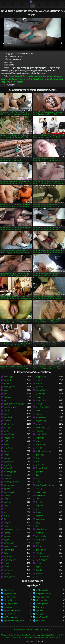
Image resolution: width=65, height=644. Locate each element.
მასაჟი (6, 499)
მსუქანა (39, 502)
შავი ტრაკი (8, 556)
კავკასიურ (8, 475)
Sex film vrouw (31, 635)
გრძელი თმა (41, 536)
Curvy (6, 506)
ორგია (38, 563)
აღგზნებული (22, 76)
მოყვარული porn (42, 597)
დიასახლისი (52, 76)
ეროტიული (8, 570)
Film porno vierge (7, 635)
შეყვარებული (9, 461)
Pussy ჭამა (40, 489)
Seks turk (28, 637)
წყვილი (7, 489)
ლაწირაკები (41, 400)
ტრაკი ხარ (8, 468)
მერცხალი (40, 533)
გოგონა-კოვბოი (40, 76)
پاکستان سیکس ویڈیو (43, 635)
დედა (38, 478)
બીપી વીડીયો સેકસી (19, 635)
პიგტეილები (20, 79)
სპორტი (39, 573)
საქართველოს (42, 560)
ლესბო (6, 441)
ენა (5, 519)
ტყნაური (39, 610)
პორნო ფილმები (43, 590)
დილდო (39, 472)
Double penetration (43, 556)
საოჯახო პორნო (10, 597)
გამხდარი (40, 465)
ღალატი (7, 516)
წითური (7, 458)
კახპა (38, 441)
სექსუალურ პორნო (43, 594)
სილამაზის (8, 417)
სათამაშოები (41, 417)
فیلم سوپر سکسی (18, 637)
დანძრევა (7, 478)
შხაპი (6, 553)
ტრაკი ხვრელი (42, 529)
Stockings (7, 421)
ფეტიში (6, 573)
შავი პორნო (40, 607)
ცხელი (4, 82)
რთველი (39, 546)
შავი (37, 458)
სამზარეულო (41, 79)
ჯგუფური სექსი (9, 492)
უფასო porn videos (11, 604)
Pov (37, 461)
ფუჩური (39, 380)
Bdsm (38, 543)
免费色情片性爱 (55, 637)
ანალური (7, 428)
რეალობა (40, 516)
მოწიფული (8, 536)
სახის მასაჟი (41, 445)
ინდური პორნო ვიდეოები (14, 621)
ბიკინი (6, 526)
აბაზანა (6, 567)
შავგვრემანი (41, 377)
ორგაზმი (11, 79)
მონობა (39, 570)
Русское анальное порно (40, 637)
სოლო (6, 451)
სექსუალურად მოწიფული (14, 404)
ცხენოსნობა (12, 82)
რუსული (7, 495)
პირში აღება (31, 79)
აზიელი (39, 424)
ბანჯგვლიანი (9, 438)
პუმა (37, 577)
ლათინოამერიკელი (12, 529)
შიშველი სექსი (42, 600)
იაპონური (40, 448)
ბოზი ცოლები (9, 485)
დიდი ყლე (40, 455)
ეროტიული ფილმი (11, 482)
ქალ (38, 526)
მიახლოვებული (10, 472)
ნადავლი (39, 404)
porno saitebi (41, 621)
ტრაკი (6, 383)
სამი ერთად (8, 424)
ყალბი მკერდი (9, 550)
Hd (16, 76)
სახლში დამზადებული (45, 485)
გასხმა (30, 76)
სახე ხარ (39, 506)
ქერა (61, 79)
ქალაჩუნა (7, 533)
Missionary (8, 397)
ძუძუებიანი (21, 82)
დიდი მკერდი (9, 387)
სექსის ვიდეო (9, 607)
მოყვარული (8, 448)
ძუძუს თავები (9, 543)
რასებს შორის (41, 468)
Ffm (37, 499)
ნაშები (38, 397)
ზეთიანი (39, 482)
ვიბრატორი (40, 495)
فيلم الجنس (8, 637)
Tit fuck (6, 563)
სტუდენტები (41, 519)
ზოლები (39, 414)
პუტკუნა (7, 523)
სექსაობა (55, 79)
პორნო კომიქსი (42, 604)
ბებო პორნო (8, 600)
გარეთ (6, 455)
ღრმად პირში (41, 434)
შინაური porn (9, 590)
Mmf (37, 509)
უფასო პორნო (9, 614)
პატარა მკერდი (42, 390)
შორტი (39, 512)
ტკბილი (7, 445)
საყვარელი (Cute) (43, 407)
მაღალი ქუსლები (10, 546)
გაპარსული (40, 394)
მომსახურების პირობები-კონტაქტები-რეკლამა (32, 630)
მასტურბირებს (42, 421)
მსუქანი (6, 540)
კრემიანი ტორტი (10, 560)
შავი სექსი (40, 614)
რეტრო (39, 567)
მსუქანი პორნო (10, 594)
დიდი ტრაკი (41, 550)
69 (4, 509)
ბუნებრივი (40, 438)
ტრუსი (6, 431)
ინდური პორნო (42, 617)
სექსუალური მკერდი (12, 610)
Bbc (37, 475)
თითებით (40, 431)
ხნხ (33, 2)
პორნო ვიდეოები (10, 617)
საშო (49, 79)
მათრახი (7, 502)
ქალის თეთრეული (43, 428)
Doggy (12, 76)
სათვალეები (41, 540)
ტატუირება (8, 465)
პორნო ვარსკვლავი (44, 451)
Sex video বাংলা (59, 635)
